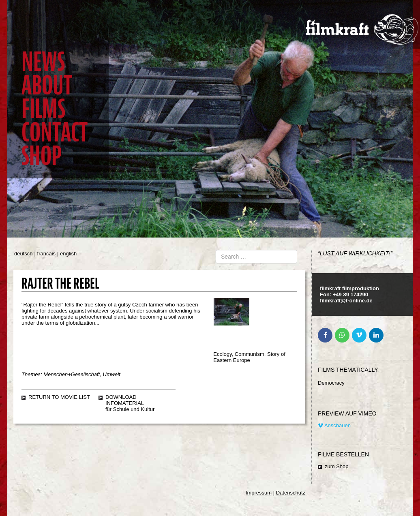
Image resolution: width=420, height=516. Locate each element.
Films (43, 109)
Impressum (259, 493)
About (47, 85)
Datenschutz (291, 493)
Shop (42, 156)
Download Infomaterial (125, 400)
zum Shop (337, 466)
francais (47, 254)
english (68, 254)
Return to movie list (59, 397)
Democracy (331, 383)
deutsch (24, 254)
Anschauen (334, 425)
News (43, 62)
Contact (55, 132)
